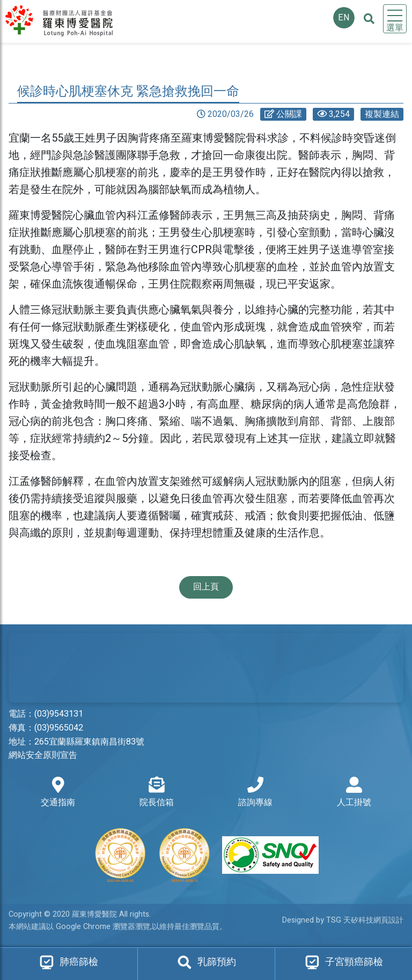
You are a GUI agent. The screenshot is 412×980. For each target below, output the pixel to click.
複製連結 (382, 114)
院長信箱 (157, 793)
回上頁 (206, 587)
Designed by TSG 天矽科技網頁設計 (343, 920)
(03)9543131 (59, 714)
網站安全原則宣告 (43, 755)
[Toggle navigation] (395, 19)
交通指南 (58, 793)
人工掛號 (354, 793)
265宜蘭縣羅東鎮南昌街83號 (89, 742)
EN (344, 18)
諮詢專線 (255, 793)
